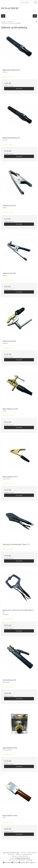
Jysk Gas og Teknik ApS (10, 8)
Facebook (7, 863)
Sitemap (29, 860)
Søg (35, 2)
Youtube (15, 863)
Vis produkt (19, 89)
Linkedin (22, 863)
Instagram (30, 863)
